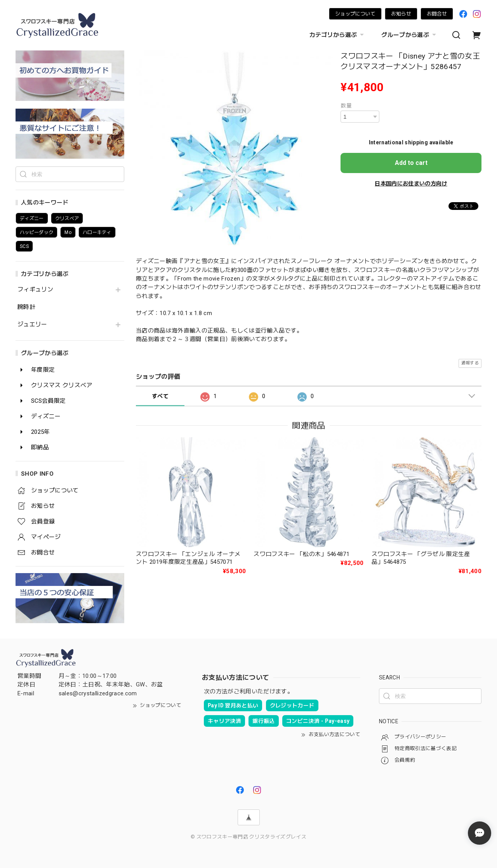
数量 (346, 106)
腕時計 (26, 307)
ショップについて (355, 14)
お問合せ (437, 14)
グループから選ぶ (410, 35)
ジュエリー (32, 325)
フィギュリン (35, 290)
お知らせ (401, 14)
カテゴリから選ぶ (338, 35)
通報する (470, 363)
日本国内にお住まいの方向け (411, 184)
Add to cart (411, 163)
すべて (160, 396)
